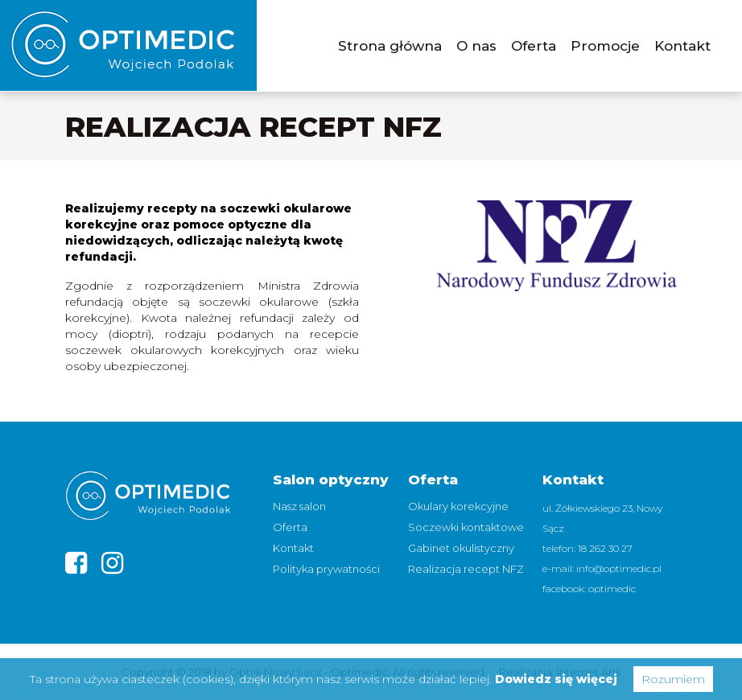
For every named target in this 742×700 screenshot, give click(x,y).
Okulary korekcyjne (458, 506)
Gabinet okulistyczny (461, 548)
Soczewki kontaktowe (466, 527)
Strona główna (390, 46)
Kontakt (682, 46)
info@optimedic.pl (619, 568)
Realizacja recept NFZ (466, 569)
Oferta (534, 46)
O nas (476, 46)
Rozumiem (673, 679)
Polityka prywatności (326, 569)
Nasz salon (299, 506)
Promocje (605, 46)
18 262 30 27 (605, 548)
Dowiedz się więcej (556, 679)
